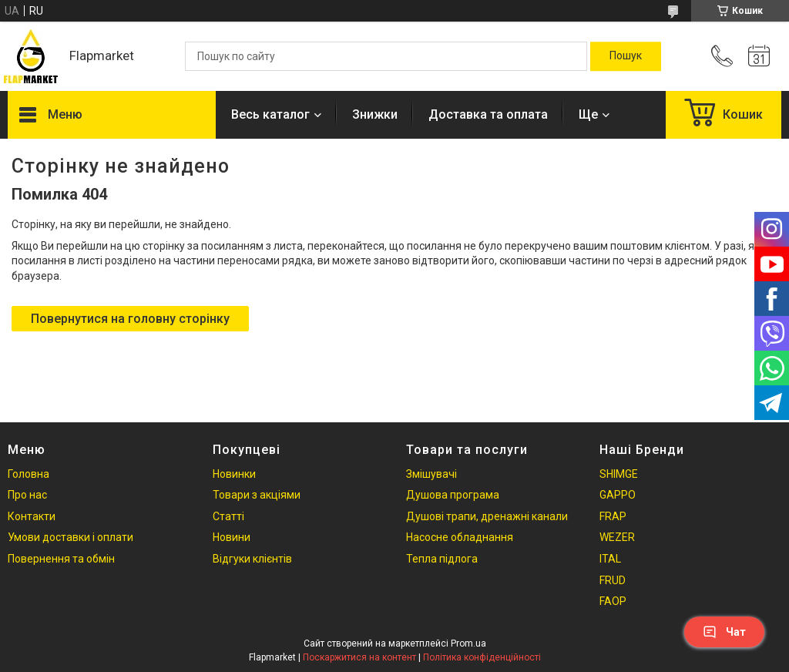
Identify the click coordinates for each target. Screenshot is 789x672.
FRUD (613, 580)
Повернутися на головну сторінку (130, 319)
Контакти (32, 516)
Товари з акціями (257, 495)
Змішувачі (431, 474)
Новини (232, 537)
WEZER (617, 537)
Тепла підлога (442, 559)
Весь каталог (270, 114)
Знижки (375, 114)
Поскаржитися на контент (359, 657)
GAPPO (618, 495)
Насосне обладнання (460, 537)
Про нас (27, 495)
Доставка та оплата (488, 114)
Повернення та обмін (61, 559)
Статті (228, 516)
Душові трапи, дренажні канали (487, 516)
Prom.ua (468, 643)
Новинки (234, 474)
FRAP (613, 516)
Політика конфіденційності (482, 657)
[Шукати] (626, 56)
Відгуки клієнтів (252, 559)
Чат (724, 632)
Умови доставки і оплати (71, 537)
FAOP (613, 601)
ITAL (610, 559)
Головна (29, 474)
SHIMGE (619, 474)
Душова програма (453, 495)
